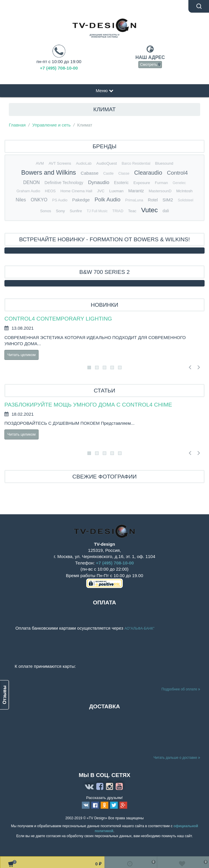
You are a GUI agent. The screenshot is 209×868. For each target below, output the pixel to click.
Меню (104, 91)
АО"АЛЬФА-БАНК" (140, 628)
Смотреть (150, 64)
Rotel (153, 200)
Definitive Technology (64, 183)
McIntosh (184, 191)
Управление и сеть (52, 125)
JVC (101, 191)
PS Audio (60, 200)
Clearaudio (148, 173)
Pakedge (81, 200)
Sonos (45, 211)
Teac (132, 211)
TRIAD (118, 211)
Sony (60, 211)
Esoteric (121, 183)
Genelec (179, 183)
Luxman (116, 191)
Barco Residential (136, 164)
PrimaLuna (134, 200)
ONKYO (39, 200)
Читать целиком (21, 355)
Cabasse (89, 173)
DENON (31, 182)
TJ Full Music (97, 211)
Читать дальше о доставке (177, 758)
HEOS (50, 191)
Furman (161, 183)
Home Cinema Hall (76, 191)
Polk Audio (107, 199)
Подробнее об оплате (181, 689)
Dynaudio (99, 182)
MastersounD (160, 191)
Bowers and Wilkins (49, 173)
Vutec (149, 210)
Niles (21, 200)
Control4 (177, 173)
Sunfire (76, 211)
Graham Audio (28, 191)
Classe (124, 173)
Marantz (136, 191)
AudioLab (84, 164)
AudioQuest (107, 163)
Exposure (142, 183)
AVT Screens (60, 163)
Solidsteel (186, 200)
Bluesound (164, 163)
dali (166, 211)
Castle (108, 173)
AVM (40, 163)
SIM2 (168, 200)
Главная (17, 125)
